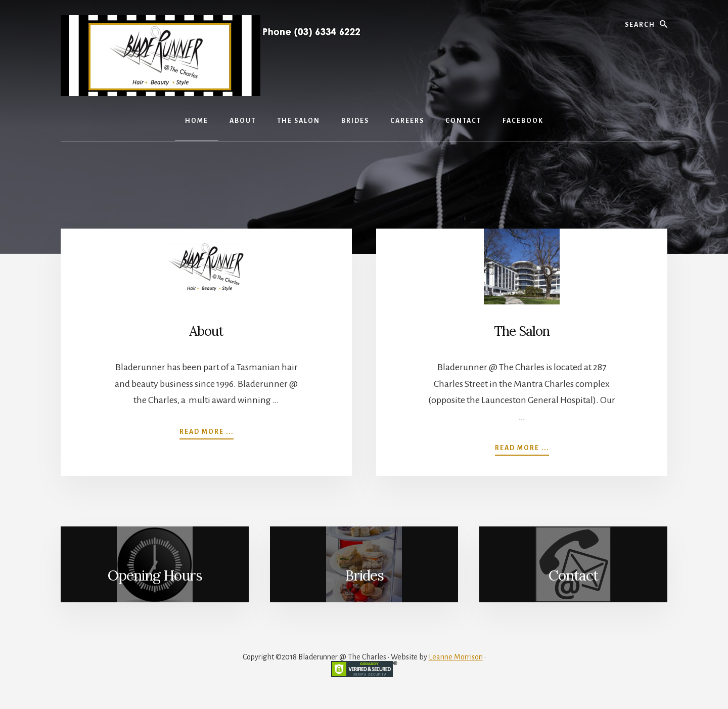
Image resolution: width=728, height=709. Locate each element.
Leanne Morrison (456, 657)
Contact (573, 575)
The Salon (522, 331)
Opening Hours (155, 575)
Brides (364, 575)
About (206, 331)
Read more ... (207, 431)
